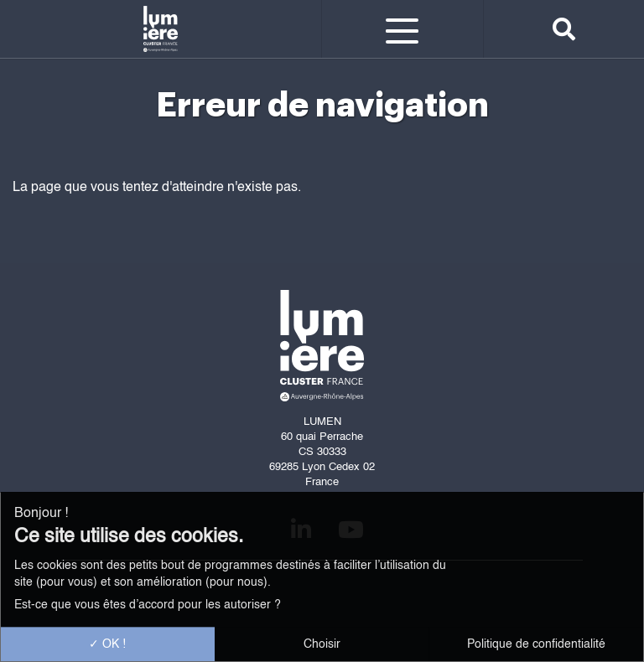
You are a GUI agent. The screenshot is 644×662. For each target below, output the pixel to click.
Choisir (322, 644)
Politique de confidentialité (536, 644)
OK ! (107, 644)
